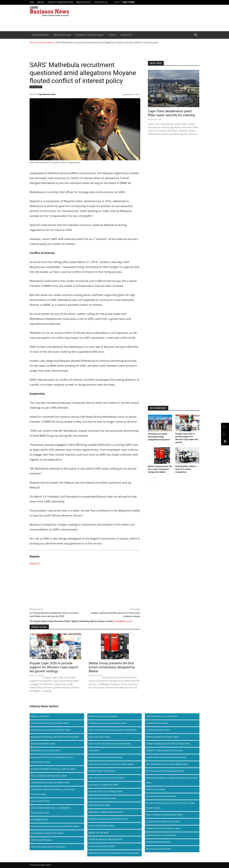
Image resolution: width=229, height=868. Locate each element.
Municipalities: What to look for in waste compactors (186, 469)
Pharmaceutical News (157, 723)
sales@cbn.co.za (123, 621)
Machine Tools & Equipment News (106, 792)
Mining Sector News (99, 833)
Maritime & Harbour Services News (106, 812)
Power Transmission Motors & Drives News (168, 744)
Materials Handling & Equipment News (108, 819)
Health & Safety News (99, 737)
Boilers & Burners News (43, 744)
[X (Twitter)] (225, 441)
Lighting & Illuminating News (103, 785)
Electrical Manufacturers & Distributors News (55, 826)
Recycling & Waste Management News (165, 771)
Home (33, 42)
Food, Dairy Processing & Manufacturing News (112, 730)
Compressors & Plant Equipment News (50, 783)
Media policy (83, 2)
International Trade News (102, 771)
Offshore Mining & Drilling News (105, 839)
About (41, 2)
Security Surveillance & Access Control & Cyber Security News (170, 806)
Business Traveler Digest (90, 35)
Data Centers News (40, 801)
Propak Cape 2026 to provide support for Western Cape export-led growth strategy (54, 667)
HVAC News (94, 751)
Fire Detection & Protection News (48, 847)
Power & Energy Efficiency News (162, 737)
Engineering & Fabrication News (47, 833)
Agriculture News (40, 716)
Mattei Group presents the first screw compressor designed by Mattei (112, 667)
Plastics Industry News (158, 730)
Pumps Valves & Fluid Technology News (166, 757)
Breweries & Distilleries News (46, 751)
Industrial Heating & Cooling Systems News (111, 764)
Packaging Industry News (101, 846)
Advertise (126, 35)
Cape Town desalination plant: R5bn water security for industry (171, 113)
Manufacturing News (99, 805)
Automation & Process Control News (50, 723)
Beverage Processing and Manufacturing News (55, 737)
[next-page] (155, 479)
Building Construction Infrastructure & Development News (52, 760)
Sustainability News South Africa (163, 822)
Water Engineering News (159, 842)
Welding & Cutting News (158, 849)
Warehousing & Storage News (161, 835)
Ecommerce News (39, 820)
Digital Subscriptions (60, 2)
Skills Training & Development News (164, 815)
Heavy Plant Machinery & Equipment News (110, 744)
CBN (32, 2)
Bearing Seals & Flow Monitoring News (51, 730)
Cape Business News (47, 94)
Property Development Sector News (164, 751)
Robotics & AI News (156, 790)
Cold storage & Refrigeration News (49, 776)
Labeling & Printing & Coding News (106, 778)
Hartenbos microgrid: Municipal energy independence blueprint (159, 437)
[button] (196, 35)
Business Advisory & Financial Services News (53, 769)
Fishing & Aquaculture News (103, 716)
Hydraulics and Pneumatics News (105, 757)
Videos (112, 35)
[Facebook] (225, 434)
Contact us (101, 2)
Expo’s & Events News (41, 840)
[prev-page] (150, 479)
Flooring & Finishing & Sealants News (108, 723)
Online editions (62, 35)
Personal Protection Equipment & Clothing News (114, 853)
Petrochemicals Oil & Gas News (162, 716)
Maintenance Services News (102, 798)
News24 (35, 563)
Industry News (40, 35)
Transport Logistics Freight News (163, 828)
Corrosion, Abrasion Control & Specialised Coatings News (53, 792)
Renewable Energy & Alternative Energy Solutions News (172, 780)
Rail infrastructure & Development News (167, 764)
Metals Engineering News (101, 826)
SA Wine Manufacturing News (161, 796)
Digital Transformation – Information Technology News (50, 810)
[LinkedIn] (225, 427)
